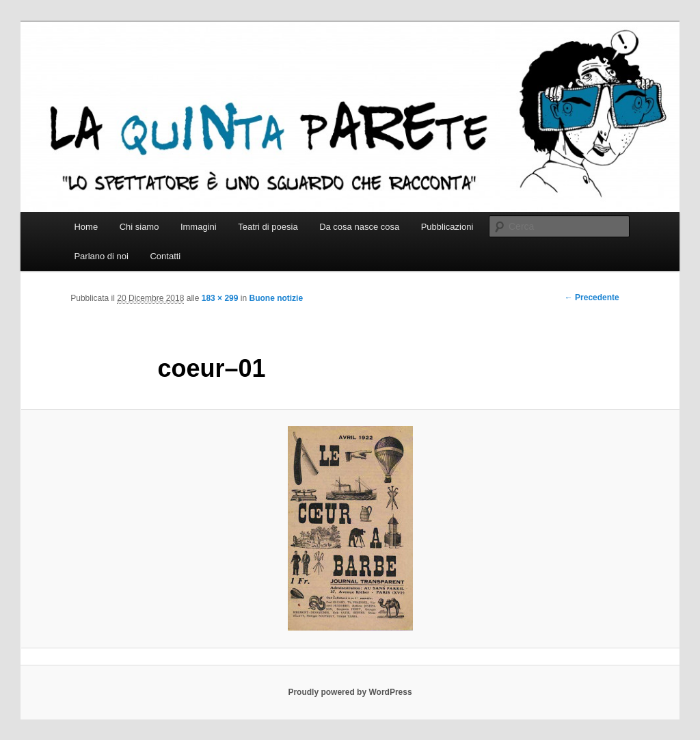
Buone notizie (276, 298)
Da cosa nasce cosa (359, 227)
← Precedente (592, 298)
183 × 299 (220, 298)
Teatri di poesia (268, 227)
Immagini (199, 227)
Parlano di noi (101, 256)
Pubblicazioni (447, 227)
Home (86, 227)
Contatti (165, 256)
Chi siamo (139, 227)
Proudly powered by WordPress (350, 692)
